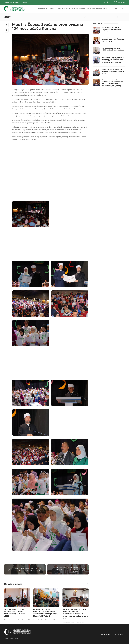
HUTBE (92, 9)
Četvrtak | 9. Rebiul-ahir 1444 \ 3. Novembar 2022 (17, 620)
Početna (70, 17)
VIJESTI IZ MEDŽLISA (71, 9)
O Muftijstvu (111, 634)
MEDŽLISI (78, 17)
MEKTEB (99, 9)
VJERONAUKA (108, 9)
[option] (17, 604)
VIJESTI (60, 9)
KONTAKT (117, 9)
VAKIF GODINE (84, 9)
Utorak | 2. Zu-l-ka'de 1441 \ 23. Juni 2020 (73, 622)
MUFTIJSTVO (51, 9)
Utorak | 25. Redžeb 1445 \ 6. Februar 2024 (44, 620)
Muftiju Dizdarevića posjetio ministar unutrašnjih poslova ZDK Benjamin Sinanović (65, 570)
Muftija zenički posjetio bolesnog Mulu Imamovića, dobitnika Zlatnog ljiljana (28, 570)
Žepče (85, 17)
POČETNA (42, 9)
